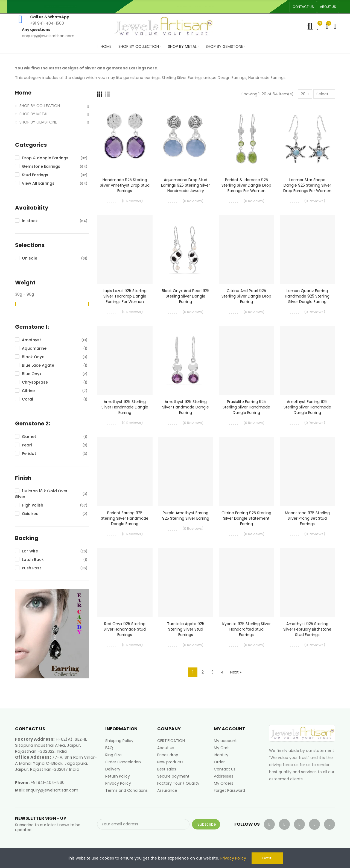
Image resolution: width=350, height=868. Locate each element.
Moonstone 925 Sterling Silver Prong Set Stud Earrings (307, 518)
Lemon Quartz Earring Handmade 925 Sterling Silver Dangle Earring (307, 296)
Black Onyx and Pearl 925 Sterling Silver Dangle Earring (186, 296)
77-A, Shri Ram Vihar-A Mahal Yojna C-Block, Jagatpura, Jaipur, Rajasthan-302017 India (56, 763)
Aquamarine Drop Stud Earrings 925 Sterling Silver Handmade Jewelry (186, 185)
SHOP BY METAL (34, 114)
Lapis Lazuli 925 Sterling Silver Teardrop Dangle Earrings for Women (125, 296)
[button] (303, 7)
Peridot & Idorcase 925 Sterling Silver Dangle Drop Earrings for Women (246, 185)
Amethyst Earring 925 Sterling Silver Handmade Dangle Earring (307, 407)
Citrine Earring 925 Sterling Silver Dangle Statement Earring (246, 518)
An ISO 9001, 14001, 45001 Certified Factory (199, 7)
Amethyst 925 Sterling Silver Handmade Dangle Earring (125, 407)
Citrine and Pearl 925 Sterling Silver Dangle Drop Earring (246, 296)
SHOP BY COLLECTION (40, 106)
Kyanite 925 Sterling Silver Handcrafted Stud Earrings (247, 629)
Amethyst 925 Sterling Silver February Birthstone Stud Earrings (307, 629)
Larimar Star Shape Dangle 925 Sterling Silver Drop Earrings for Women (307, 185)
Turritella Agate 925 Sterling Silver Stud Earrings (186, 629)
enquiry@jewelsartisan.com (52, 790)
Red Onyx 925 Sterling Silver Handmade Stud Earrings (125, 629)
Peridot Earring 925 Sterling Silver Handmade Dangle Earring (125, 518)
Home (23, 93)
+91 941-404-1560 (48, 782)
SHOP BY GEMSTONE (38, 122)
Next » (236, 672)
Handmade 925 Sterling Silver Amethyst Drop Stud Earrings (125, 185)
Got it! (267, 858)
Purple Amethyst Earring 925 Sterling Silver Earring (186, 516)
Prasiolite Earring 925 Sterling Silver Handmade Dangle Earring (246, 407)
